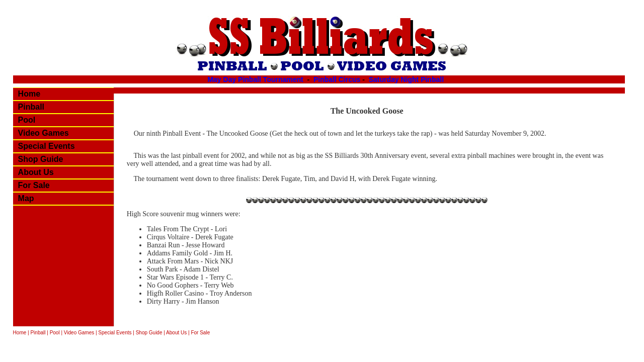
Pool (27, 120)
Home (29, 94)
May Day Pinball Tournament (256, 79)
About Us (36, 172)
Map (26, 198)
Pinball (31, 107)
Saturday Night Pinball (406, 79)
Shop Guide (41, 159)
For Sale (34, 185)
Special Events (47, 146)
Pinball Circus (337, 79)
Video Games (44, 133)
